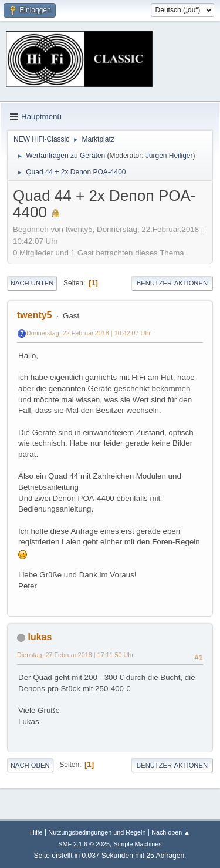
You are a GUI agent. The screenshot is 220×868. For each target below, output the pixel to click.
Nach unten (32, 283)
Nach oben (30, 765)
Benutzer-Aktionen (172, 283)
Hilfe (36, 832)
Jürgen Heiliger (169, 156)
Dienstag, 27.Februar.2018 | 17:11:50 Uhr (75, 655)
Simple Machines (138, 844)
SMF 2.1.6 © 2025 (84, 844)
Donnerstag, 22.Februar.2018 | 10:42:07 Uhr (89, 333)
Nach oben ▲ (171, 832)
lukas (40, 637)
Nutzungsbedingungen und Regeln (97, 832)
